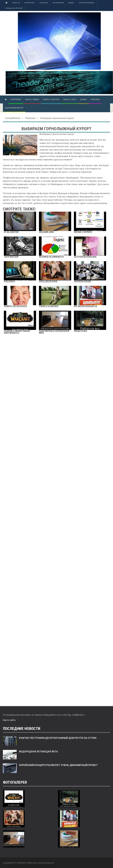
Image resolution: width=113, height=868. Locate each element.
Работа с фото (70, 99)
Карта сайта (9, 720)
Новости (16, 3)
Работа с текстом (51, 99)
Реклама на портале (14, 8)
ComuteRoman (16, 99)
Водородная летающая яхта (39, 752)
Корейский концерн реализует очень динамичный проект (58, 765)
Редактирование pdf (14, 108)
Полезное (44, 3)
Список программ (86, 3)
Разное (84, 99)
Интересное (30, 3)
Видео (71, 3)
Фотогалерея (58, 3)
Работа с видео (32, 99)
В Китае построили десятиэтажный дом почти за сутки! (58, 738)
